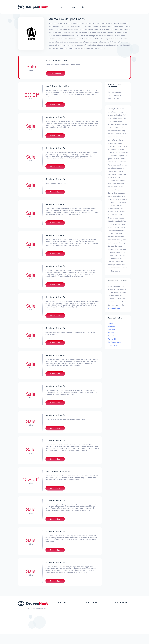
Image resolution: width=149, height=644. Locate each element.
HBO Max (111, 330)
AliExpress (112, 327)
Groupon (111, 324)
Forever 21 (112, 340)
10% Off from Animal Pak (58, 87)
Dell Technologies (114, 343)
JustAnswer (113, 346)
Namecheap (113, 336)
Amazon (111, 333)
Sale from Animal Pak (57, 60)
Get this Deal (56, 74)
